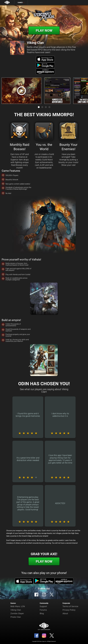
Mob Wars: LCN (18, 606)
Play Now (44, 31)
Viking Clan (16, 610)
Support (43, 606)
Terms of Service (70, 606)
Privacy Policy (69, 610)
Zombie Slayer (17, 613)
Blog (42, 613)
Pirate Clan (16, 617)
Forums (43, 610)
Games (21, 2)
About (65, 613)
